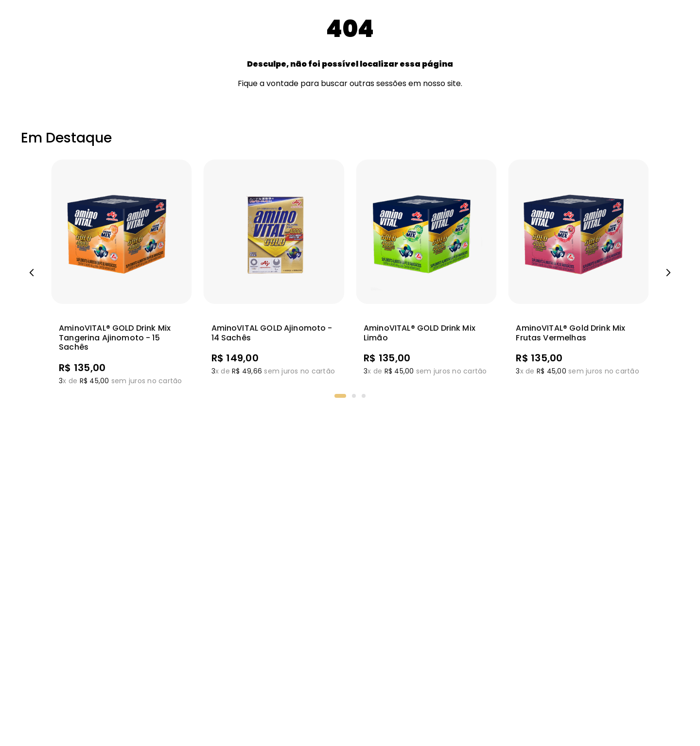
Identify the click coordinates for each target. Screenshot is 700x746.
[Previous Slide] (32, 273)
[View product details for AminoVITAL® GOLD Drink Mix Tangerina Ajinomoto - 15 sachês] (121, 273)
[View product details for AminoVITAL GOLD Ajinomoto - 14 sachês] (274, 273)
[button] (340, 396)
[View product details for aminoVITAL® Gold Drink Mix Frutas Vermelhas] (578, 273)
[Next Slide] (668, 273)
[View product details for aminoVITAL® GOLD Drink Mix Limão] (426, 273)
